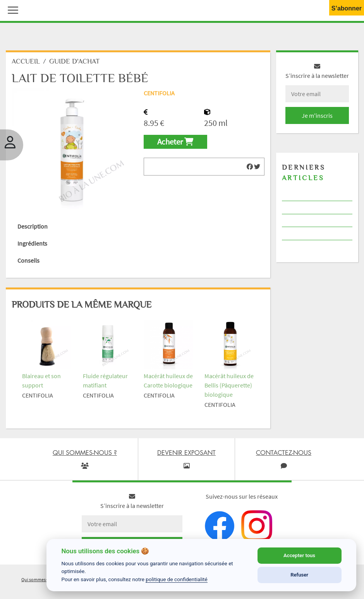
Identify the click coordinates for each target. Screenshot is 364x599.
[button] (11, 9)
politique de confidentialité (177, 579)
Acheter (175, 142)
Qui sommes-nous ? (41, 579)
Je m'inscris (317, 115)
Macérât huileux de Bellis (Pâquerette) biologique (229, 385)
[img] (250, 167)
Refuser (299, 575)
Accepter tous (299, 555)
